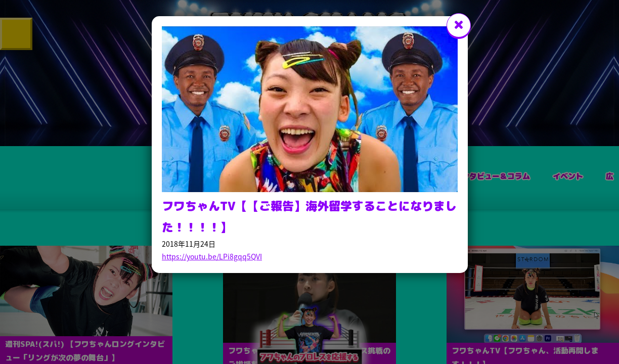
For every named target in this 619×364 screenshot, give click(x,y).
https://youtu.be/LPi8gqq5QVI (212, 256)
